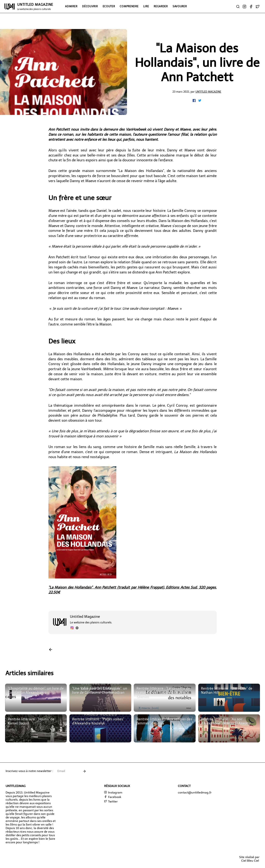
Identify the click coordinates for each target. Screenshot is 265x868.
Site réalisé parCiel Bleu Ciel (249, 859)
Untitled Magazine (208, 92)
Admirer (71, 6)
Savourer (180, 6)
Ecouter (109, 6)
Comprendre (129, 6)
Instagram (113, 792)
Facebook (113, 797)
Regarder (161, 6)
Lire (146, 6)
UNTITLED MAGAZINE (35, 7)
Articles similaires (29, 673)
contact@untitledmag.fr (195, 792)
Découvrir (90, 6)
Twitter (111, 801)
